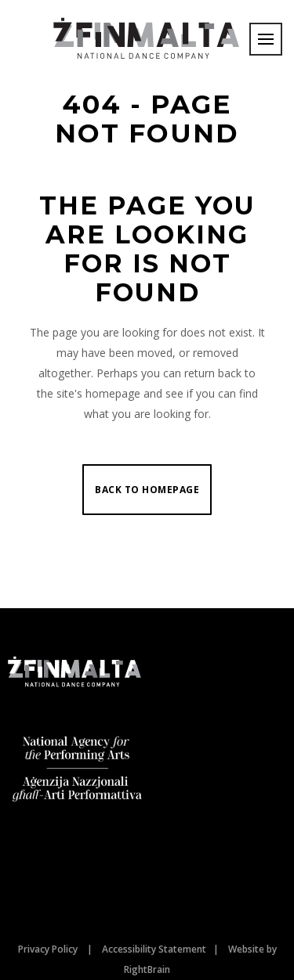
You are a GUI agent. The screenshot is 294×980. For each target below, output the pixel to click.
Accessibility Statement (154, 949)
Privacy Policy (48, 949)
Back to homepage (147, 490)
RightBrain (147, 969)
